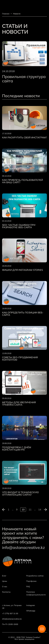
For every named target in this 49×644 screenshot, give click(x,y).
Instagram (31, 605)
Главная (6, 14)
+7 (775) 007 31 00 (10, 613)
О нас (5, 587)
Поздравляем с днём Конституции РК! (17, 449)
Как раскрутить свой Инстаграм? (24, 138)
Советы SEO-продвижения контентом (20, 359)
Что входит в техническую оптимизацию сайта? (20, 494)
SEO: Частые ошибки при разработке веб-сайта (19, 226)
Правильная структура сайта (24, 79)
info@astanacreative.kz (24, 548)
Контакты (6, 592)
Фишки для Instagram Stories (22, 270)
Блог (4, 576)
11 (30, 510)
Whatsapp (31, 611)
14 (40, 510)
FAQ (28, 587)
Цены (5, 581)
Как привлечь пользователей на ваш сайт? (22, 181)
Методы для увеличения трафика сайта (19, 404)
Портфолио (31, 581)
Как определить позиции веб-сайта (23, 314)
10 (23, 510)
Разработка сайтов (35, 576)
